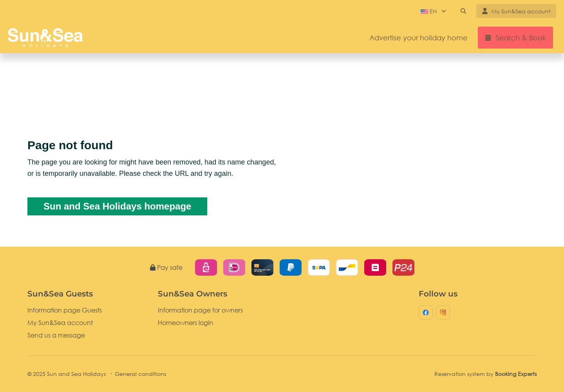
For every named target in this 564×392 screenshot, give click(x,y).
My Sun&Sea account (60, 322)
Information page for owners (200, 310)
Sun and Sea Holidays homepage (117, 206)
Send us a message (56, 335)
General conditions (140, 374)
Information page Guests (65, 310)
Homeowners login (185, 322)
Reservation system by (485, 374)
